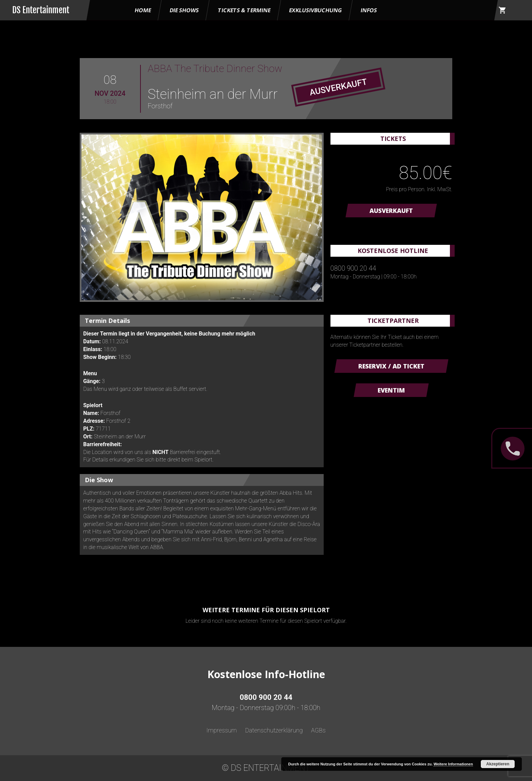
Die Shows (184, 10)
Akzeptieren (498, 764)
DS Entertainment (41, 10)
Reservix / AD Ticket (391, 366)
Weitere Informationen (453, 764)
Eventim (391, 390)
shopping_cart (502, 10)
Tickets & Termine (244, 10)
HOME (143, 10)
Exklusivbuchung (316, 10)
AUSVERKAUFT (391, 211)
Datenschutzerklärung (274, 730)
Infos (369, 10)
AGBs (318, 730)
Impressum (222, 730)
